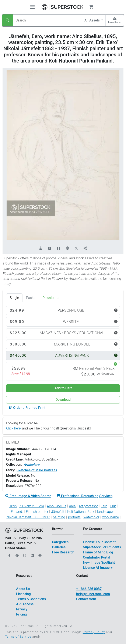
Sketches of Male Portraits (37, 470)
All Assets (92, 20)
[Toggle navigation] (32, 7)
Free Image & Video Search (28, 496)
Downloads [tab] (51, 298)
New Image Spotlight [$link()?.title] (99, 562)
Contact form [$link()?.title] (86, 599)
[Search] (8, 20)
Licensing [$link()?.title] (23, 594)
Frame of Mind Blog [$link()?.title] (98, 552)
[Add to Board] (50, 248)
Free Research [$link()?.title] (63, 552)
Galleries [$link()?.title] (59, 547)
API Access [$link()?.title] (25, 604)
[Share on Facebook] (59, 248)
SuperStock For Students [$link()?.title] (102, 547)
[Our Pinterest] (17, 554)
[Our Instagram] (24, 554)
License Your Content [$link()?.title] (99, 542)
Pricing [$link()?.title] (21, 614)
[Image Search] (115, 20)
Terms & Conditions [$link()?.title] (31, 599)
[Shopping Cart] (94, 7)
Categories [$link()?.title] (60, 542)
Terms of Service (18, 637)
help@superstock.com (93, 594)
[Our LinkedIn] (32, 554)
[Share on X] (76, 248)
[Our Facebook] (9, 554)
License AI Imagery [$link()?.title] (98, 568)
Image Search (115, 22)
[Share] (85, 248)
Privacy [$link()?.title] (22, 609)
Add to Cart (63, 388)
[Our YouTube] (39, 554)
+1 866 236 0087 (89, 589)
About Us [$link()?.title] (23, 589)
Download (63, 400)
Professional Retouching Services (85, 496)
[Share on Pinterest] (67, 248)
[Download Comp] (41, 248)
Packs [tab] (31, 298)
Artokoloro (31, 465)
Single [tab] (14, 298)
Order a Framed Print (27, 408)
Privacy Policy (94, 632)
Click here (13, 428)
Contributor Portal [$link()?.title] (97, 557)
